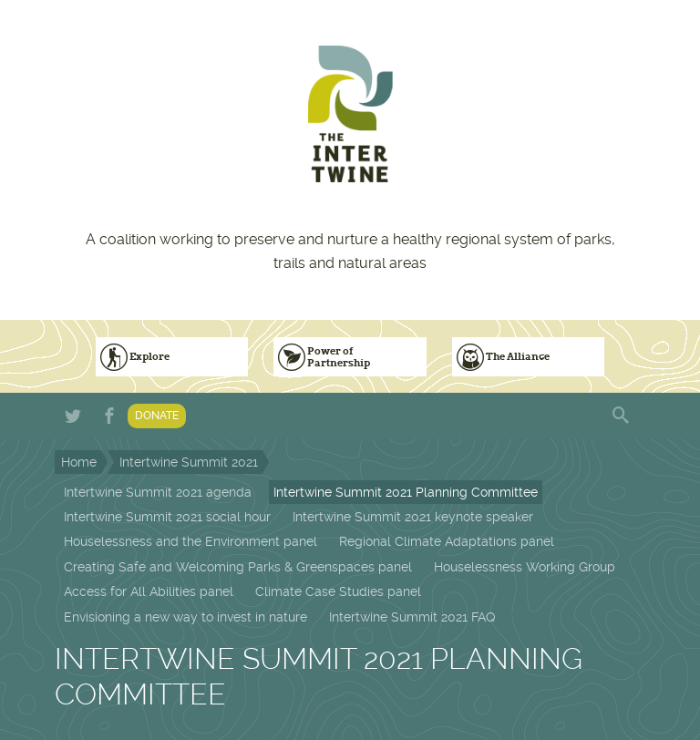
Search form (623, 416)
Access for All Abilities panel (149, 591)
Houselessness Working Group (525, 567)
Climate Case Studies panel (338, 591)
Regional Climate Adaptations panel (447, 541)
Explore (149, 356)
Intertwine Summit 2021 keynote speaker (413, 517)
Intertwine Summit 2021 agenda (158, 492)
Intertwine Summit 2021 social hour (167, 517)
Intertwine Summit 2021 (189, 462)
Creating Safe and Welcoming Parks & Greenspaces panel (238, 567)
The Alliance (518, 356)
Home (79, 462)
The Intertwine (350, 114)
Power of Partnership (339, 357)
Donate (157, 416)
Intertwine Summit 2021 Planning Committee (406, 492)
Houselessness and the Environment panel (190, 541)
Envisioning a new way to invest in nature (185, 617)
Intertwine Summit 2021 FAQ (412, 617)
